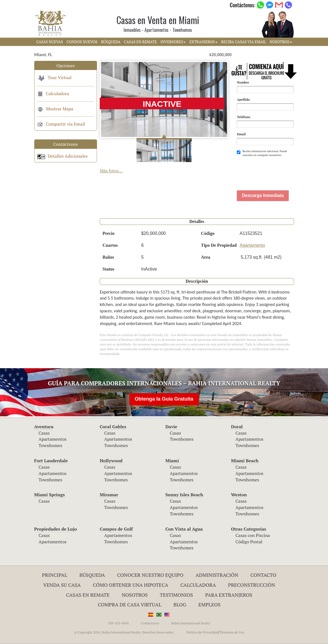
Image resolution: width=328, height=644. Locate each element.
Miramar (109, 495)
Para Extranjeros (229, 595)
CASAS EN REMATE (141, 42)
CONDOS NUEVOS (82, 42)
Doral (237, 427)
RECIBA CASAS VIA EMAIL (244, 42)
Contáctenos (150, 623)
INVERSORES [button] (173, 42)
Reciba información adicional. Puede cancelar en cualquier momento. (262, 153)
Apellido (243, 99)
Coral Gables (113, 427)
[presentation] (279, 171)
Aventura (44, 427)
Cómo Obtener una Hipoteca (131, 585)
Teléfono (243, 117)
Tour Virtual (54, 77)
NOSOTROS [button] (281, 42)
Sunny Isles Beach (184, 495)
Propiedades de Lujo (56, 529)
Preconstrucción (251, 585)
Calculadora (53, 94)
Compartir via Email (61, 124)
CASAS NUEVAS (50, 42)
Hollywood (111, 461)
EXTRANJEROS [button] (203, 42)
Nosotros (135, 595)
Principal (55, 575)
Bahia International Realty (191, 623)
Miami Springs (50, 495)
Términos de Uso (232, 632)
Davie (171, 427)
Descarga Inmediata (263, 195)
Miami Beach (245, 461)
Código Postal (249, 542)
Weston (239, 495)
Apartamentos (53, 439)
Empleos (209, 604)
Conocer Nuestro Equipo (150, 575)
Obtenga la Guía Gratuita (164, 399)
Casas (44, 433)
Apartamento (252, 245)
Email (241, 134)
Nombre (243, 82)
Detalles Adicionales (63, 156)
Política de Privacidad (202, 632)
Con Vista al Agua (184, 529)
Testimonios (176, 595)
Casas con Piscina (253, 535)
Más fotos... (111, 171)
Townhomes (51, 445)
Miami (172, 461)
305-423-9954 (118, 623)
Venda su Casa (62, 585)
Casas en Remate (88, 595)
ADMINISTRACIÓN (217, 575)
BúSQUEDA (111, 42)
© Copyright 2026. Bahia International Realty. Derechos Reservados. (124, 632)
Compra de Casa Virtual (130, 604)
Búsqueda (92, 575)
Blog (180, 604)
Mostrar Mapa (55, 109)
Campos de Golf (116, 529)
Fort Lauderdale (51, 461)
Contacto (263, 575)
